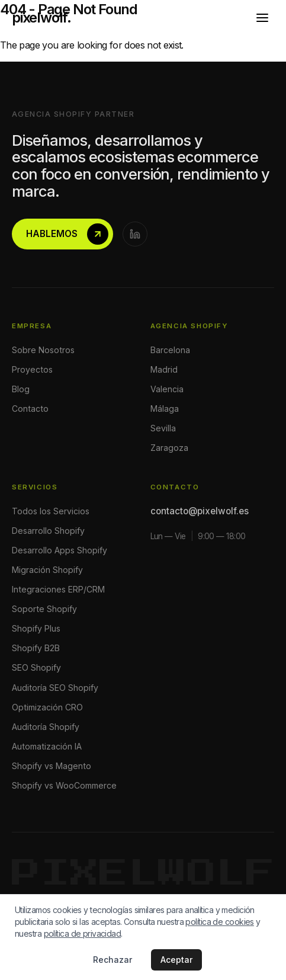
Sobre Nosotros (43, 350)
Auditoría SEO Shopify (55, 688)
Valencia (167, 389)
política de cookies (219, 922)
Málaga (165, 409)
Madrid (164, 369)
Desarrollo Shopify (48, 531)
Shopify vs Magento (52, 766)
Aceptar (176, 960)
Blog (21, 389)
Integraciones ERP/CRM (58, 589)
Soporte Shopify (44, 609)
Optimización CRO (47, 707)
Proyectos (32, 369)
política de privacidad (83, 933)
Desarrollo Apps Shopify (60, 550)
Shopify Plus (36, 628)
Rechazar (113, 960)
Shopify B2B (36, 648)
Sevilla (163, 428)
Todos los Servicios (51, 511)
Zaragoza (169, 448)
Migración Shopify (47, 570)
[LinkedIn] (135, 234)
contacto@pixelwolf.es (200, 511)
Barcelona (170, 350)
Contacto (30, 409)
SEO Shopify (36, 667)
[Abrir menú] (262, 18)
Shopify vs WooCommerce (64, 785)
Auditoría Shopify (46, 727)
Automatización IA (47, 746)
